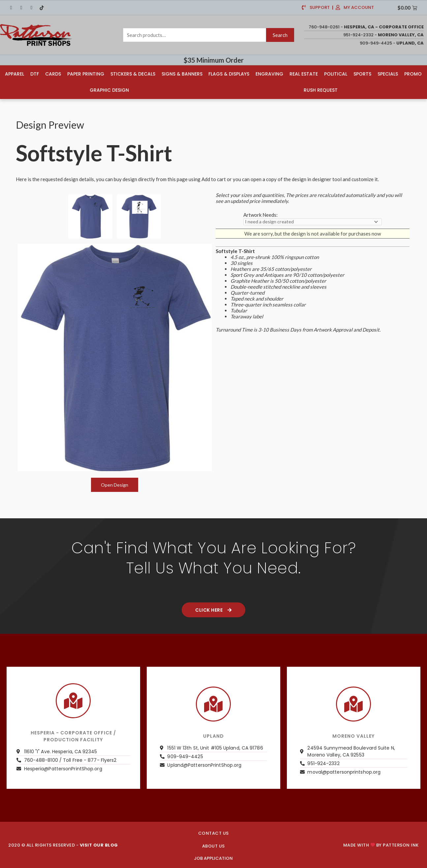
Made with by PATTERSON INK (381, 844)
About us (213, 845)
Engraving (270, 73)
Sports (363, 73)
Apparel (14, 73)
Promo (413, 73)
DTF (34, 73)
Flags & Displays (229, 73)
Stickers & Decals (133, 73)
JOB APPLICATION (213, 858)
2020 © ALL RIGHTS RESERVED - (63, 844)
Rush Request (321, 89)
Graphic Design (109, 89)
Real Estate (304, 73)
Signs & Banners (182, 73)
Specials (388, 73)
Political (336, 73)
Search (280, 35)
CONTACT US (213, 833)
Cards (53, 73)
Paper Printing (85, 73)
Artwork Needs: (260, 214)
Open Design (115, 484)
